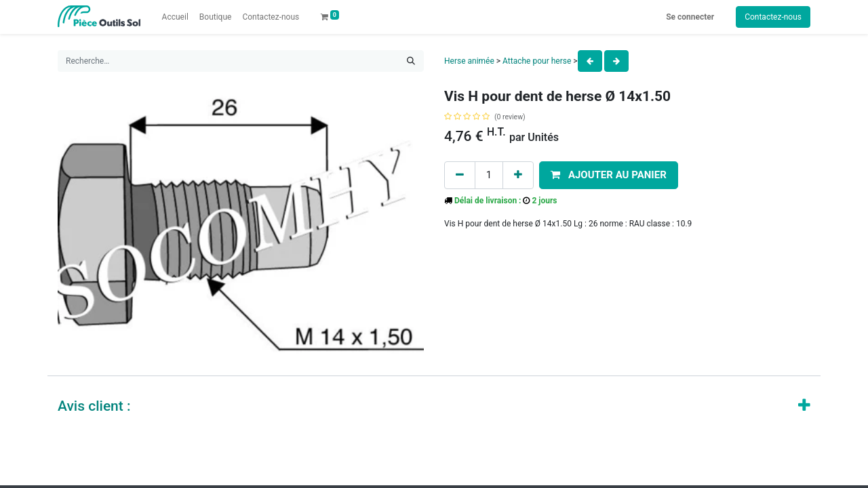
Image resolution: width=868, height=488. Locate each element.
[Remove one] (460, 175)
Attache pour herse (537, 61)
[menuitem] (175, 17)
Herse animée (469, 61)
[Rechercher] (411, 61)
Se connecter (690, 17)
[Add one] (518, 175)
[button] (609, 175)
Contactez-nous (773, 17)
